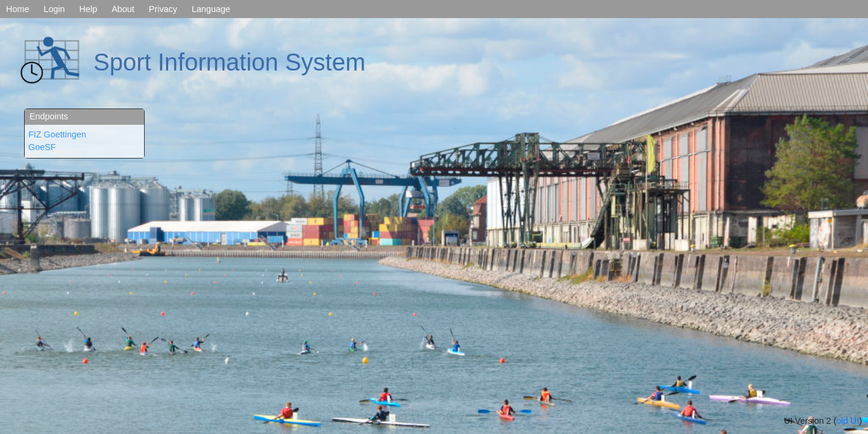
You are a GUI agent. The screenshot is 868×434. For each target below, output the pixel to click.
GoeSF (42, 147)
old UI (848, 421)
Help (89, 9)
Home (17, 9)
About (123, 9)
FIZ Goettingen (57, 134)
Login (54, 9)
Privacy (163, 9)
